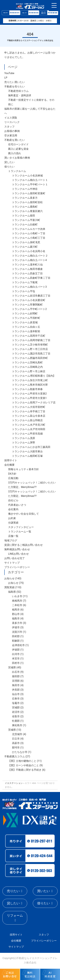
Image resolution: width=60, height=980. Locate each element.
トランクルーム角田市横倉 (27, 269)
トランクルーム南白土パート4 (29, 260)
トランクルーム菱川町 (25, 247)
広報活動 (13, 478)
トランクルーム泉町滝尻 (26, 242)
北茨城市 (17, 734)
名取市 (16, 716)
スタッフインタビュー (21, 527)
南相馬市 (17, 601)
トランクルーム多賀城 (25, 322)
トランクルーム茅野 (24, 443)
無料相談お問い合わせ (17, 549)
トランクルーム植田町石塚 (27, 456)
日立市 (16, 739)
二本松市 (17, 605)
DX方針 (12, 474)
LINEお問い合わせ (18, 554)
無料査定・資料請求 (20, 95)
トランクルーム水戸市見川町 (29, 425)
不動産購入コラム (15, 756)
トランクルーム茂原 (24, 438)
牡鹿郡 (16, 721)
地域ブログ (11, 540)
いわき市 (17, 596)
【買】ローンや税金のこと (24, 765)
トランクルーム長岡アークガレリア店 (34, 403)
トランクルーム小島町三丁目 (29, 238)
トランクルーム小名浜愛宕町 (29, 300)
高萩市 (16, 743)
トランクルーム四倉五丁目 (27, 273)
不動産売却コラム (18, 91)
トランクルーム (17, 171)
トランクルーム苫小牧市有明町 (30, 345)
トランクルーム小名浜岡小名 (29, 251)
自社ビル (13, 500)
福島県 (12, 592)
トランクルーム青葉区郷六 (27, 211)
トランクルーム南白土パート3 (29, 287)
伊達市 (16, 627)
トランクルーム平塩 (24, 291)
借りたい (9, 167)
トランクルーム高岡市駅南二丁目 (31, 340)
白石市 (16, 672)
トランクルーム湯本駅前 (26, 331)
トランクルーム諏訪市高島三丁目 (31, 354)
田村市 (16, 663)
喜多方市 (17, 623)
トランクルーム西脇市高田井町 (30, 358)
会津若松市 (18, 645)
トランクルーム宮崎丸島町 (27, 362)
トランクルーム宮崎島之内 (27, 367)
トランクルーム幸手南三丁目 (29, 411)
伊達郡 (16, 650)
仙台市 (16, 694)
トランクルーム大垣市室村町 (29, 407)
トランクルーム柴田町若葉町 (29, 193)
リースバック (12, 122)
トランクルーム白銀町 (25, 224)
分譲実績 (13, 523)
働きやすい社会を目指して (24, 514)
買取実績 (9, 587)
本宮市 (16, 659)
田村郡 (16, 636)
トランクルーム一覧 (20, 532)
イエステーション (14, 783)
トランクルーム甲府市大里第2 (29, 394)
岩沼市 (16, 712)
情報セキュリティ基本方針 (24, 469)
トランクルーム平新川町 (26, 220)
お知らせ (9, 578)
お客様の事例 (12, 131)
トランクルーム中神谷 (25, 189)
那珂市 (16, 748)
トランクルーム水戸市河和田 (29, 429)
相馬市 (16, 610)
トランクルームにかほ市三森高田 (31, 447)
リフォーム (15, 915)
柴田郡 (16, 676)
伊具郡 (16, 690)
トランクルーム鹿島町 (25, 207)
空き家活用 (11, 135)
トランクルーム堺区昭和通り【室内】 (34, 376)
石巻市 (16, 699)
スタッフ (9, 127)
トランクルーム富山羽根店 (27, 420)
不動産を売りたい (15, 87)
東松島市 (17, 725)
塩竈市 (16, 703)
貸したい (9, 162)
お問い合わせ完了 (15, 558)
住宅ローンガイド (18, 144)
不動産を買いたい (15, 140)
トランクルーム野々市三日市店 (30, 349)
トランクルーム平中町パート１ (30, 184)
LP (6, 78)
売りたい (13, 891)
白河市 (16, 654)
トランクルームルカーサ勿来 (29, 229)
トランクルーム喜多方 (25, 198)
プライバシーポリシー (17, 567)
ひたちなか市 (20, 752)
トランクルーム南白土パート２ (30, 256)
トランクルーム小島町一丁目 (29, 233)
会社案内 (13, 509)
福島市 (16, 618)
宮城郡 (16, 708)
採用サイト (11, 460)
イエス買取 (11, 118)
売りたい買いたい (15, 82)
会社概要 (9, 465)
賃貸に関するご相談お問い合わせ (24, 545)
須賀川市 (17, 632)
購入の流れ (15, 153)
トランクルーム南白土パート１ (30, 180)
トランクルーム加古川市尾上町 (30, 380)
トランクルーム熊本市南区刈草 (30, 385)
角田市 (16, 685)
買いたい (44, 891)
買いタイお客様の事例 (17, 158)
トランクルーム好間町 (25, 314)
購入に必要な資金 (18, 149)
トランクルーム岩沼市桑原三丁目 (31, 296)
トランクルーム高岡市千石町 (29, 336)
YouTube (9, 73)
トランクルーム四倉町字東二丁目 (31, 278)
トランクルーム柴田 (24, 216)
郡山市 (16, 614)
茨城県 (12, 730)
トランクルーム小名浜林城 (27, 176)
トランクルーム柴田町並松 (27, 202)
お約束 (12, 518)
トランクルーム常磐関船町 (27, 305)
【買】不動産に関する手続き (25, 770)
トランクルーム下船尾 (25, 282)
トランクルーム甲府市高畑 (27, 434)
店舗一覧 (13, 536)
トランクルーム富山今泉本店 (29, 416)
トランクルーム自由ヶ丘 (26, 327)
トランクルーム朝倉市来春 (27, 389)
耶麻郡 (16, 641)
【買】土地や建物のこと (22, 761)
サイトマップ (12, 563)
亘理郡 (16, 681)
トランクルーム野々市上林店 (29, 371)
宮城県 (12, 667)
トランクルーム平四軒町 (26, 318)
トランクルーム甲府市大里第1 (29, 398)
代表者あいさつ (17, 505)
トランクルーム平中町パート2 (29, 309)
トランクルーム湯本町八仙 (27, 265)
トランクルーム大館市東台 (27, 451)
